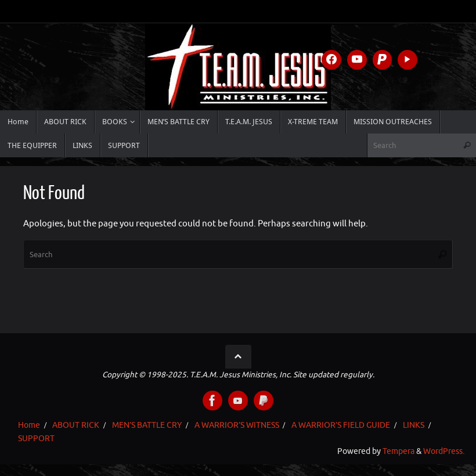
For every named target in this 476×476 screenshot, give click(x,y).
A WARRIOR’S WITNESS (237, 425)
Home (29, 425)
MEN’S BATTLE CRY (147, 425)
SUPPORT (36, 439)
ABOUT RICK (76, 425)
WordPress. (444, 451)
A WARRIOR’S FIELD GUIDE (341, 425)
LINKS (414, 425)
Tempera (399, 451)
